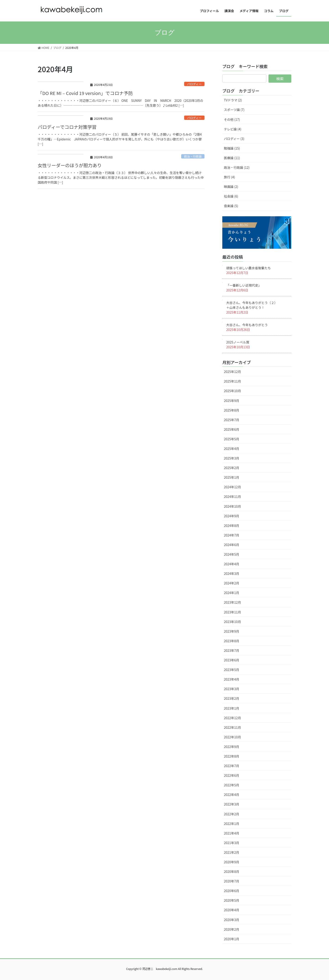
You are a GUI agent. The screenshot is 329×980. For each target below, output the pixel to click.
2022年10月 (232, 737)
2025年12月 (232, 372)
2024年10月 (232, 506)
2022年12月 (232, 718)
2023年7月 (232, 650)
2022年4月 (232, 795)
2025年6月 (232, 429)
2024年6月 (232, 545)
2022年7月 (232, 766)
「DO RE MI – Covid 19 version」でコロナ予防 (85, 93)
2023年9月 (232, 631)
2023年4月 (232, 679)
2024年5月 (232, 554)
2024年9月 (232, 516)
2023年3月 (232, 689)
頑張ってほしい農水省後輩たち (248, 268)
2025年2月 (232, 468)
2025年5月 (232, 439)
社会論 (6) (231, 196)
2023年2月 (232, 698)
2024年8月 (232, 526)
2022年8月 (232, 756)
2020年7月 (232, 881)
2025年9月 (232, 401)
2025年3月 (232, 458)
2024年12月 (232, 487)
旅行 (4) (229, 177)
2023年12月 (232, 602)
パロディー (194, 84)
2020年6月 (232, 891)
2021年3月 (232, 843)
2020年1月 (232, 939)
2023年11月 (232, 612)
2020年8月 (232, 872)
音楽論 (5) (231, 206)
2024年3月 (232, 573)
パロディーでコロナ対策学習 (67, 127)
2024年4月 (232, 564)
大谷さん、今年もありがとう (247, 325)
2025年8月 (232, 410)
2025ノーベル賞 (238, 342)
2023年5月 (232, 670)
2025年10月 (232, 391)
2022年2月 (232, 814)
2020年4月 (232, 910)
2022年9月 (232, 747)
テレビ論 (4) (233, 129)
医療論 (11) (232, 158)
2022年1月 (232, 824)
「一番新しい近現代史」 (244, 285)
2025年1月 (232, 477)
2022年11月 (232, 727)
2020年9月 (232, 862)
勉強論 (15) (232, 148)
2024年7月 (232, 535)
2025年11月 (232, 381)
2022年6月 (232, 775)
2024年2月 (232, 583)
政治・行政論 (193, 156)
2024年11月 (232, 497)
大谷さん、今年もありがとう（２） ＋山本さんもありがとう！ (257, 305)
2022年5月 (232, 785)
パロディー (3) (234, 139)
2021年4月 (232, 833)
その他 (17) (232, 119)
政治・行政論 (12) (237, 167)
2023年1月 (232, 708)
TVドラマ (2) (233, 100)
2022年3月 (232, 804)
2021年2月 (232, 852)
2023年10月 (232, 622)
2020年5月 (232, 900)
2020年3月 (232, 920)
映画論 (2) (231, 187)
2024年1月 (232, 593)
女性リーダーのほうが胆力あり (70, 165)
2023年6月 (232, 660)
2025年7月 (232, 420)
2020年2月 (232, 929)
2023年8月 (232, 641)
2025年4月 (232, 449)
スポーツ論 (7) (234, 110)
